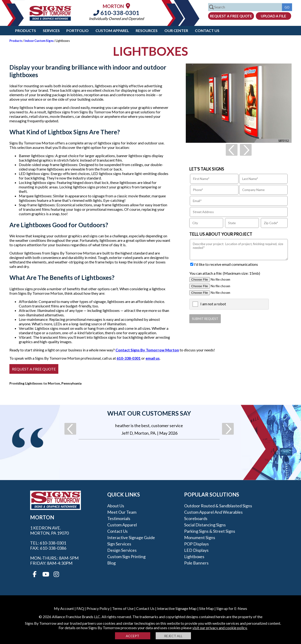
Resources (147, 30)
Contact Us (207, 30)
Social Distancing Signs (205, 525)
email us (153, 358)
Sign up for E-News (232, 608)
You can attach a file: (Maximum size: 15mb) (225, 273)
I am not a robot (213, 304)
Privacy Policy (98, 608)
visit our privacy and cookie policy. (220, 628)
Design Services (122, 550)
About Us (116, 506)
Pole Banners (196, 563)
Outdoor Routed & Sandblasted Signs (218, 506)
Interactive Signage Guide (131, 537)
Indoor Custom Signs (39, 41)
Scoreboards (196, 518)
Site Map (206, 608)
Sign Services (119, 544)
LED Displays (196, 550)
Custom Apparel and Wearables (213, 512)
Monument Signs (200, 537)
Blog (111, 563)
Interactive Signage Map (177, 608)
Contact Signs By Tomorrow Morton (147, 350)
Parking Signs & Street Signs (210, 531)
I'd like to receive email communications (226, 264)
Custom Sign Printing (126, 557)
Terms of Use (123, 608)
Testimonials (119, 518)
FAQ (80, 608)
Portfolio (77, 30)
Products (26, 30)
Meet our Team (122, 512)
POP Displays (196, 544)
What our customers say (149, 413)
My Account (64, 608)
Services (51, 30)
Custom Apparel (112, 30)
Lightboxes (194, 557)
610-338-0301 (116, 13)
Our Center (176, 30)
